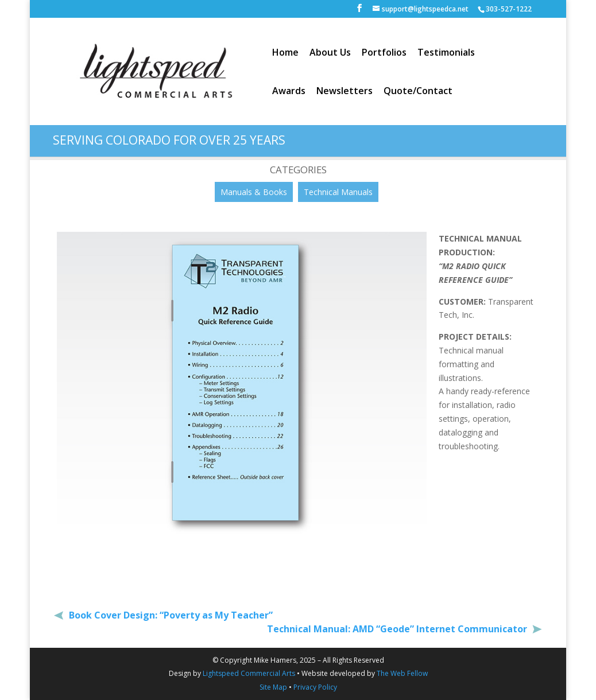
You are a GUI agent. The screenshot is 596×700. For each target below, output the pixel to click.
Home (285, 53)
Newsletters (345, 92)
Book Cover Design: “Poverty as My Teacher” (170, 615)
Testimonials (446, 53)
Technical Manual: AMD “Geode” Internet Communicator (398, 629)
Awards (289, 92)
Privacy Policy (315, 687)
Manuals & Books (254, 192)
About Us (330, 53)
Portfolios (384, 53)
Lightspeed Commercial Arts (249, 673)
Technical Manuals (338, 192)
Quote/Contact (418, 92)
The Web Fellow (402, 673)
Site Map (273, 687)
